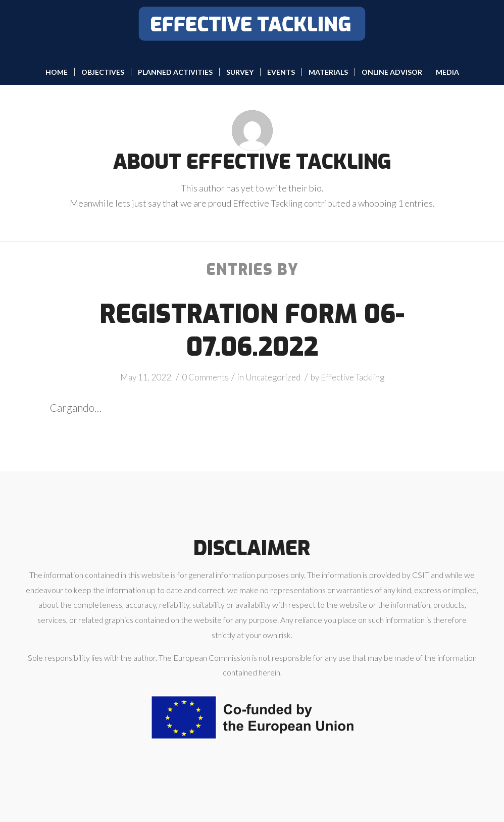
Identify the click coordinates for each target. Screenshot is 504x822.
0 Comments (205, 377)
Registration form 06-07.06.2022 (252, 331)
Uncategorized (273, 377)
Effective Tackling (352, 377)
